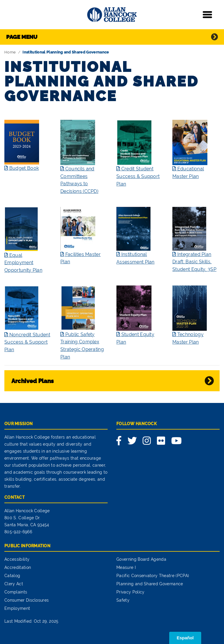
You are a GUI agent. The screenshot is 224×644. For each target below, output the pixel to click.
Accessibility (17, 559)
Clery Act (14, 584)
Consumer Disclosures (27, 600)
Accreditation (18, 567)
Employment (17, 608)
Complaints (16, 592)
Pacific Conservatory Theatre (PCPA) (153, 576)
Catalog (12, 576)
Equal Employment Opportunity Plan (23, 263)
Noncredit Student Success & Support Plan (27, 342)
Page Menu (22, 37)
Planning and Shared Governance (150, 584)
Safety (123, 600)
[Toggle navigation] (207, 15)
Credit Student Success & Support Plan (138, 176)
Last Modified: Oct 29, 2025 (32, 621)
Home (10, 52)
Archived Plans (33, 381)
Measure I (126, 567)
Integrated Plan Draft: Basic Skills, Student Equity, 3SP (194, 262)
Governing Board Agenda (141, 559)
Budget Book (24, 168)
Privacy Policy (130, 592)
